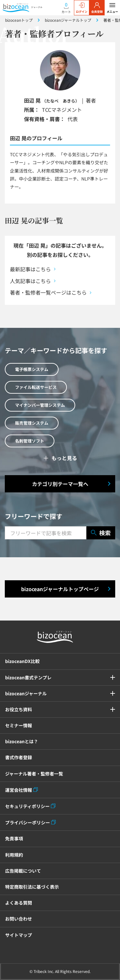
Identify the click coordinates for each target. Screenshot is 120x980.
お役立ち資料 (19, 709)
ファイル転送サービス (36, 387)
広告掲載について (23, 871)
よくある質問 (19, 903)
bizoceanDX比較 (22, 661)
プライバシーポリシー (28, 822)
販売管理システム (32, 423)
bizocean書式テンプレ (28, 677)
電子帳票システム (32, 369)
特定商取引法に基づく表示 (32, 887)
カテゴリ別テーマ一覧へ (60, 484)
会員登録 (97, 8)
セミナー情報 (19, 725)
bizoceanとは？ (22, 741)
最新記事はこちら (30, 269)
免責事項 (14, 838)
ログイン (82, 8)
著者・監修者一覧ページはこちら (48, 292)
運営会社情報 (19, 790)
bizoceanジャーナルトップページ (60, 589)
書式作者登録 (19, 757)
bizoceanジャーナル (26, 693)
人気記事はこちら (30, 281)
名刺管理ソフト (30, 441)
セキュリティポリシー (27, 806)
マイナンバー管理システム (40, 405)
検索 (101, 533)
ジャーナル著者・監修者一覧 (34, 774)
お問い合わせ (19, 919)
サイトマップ (19, 935)
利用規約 (14, 855)
